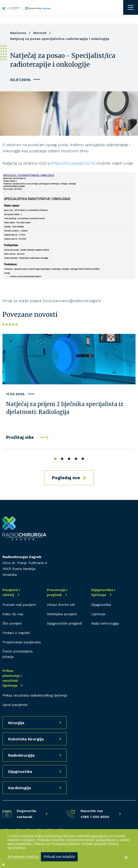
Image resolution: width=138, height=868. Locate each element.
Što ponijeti (12, 623)
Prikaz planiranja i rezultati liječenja (12, 678)
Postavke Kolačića (24, 857)
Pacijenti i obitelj (11, 592)
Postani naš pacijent (19, 605)
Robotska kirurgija (26, 739)
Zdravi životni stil (61, 605)
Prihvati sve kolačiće (59, 857)
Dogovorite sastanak (26, 814)
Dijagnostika (101, 605)
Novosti (40, 33)
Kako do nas (13, 614)
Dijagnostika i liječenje (103, 592)
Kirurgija (16, 723)
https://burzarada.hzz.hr (73, 163)
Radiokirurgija (21, 755)
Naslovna (18, 33)
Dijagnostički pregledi (64, 623)
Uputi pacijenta (15, 705)
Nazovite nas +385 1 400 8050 (95, 814)
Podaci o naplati (16, 633)
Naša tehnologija (105, 623)
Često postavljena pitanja (17, 654)
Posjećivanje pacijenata (22, 642)
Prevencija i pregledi (57, 592)
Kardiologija (19, 788)
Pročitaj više (20, 437)
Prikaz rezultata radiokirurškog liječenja (35, 695)
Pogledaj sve (66, 478)
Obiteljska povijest (62, 614)
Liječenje (98, 614)
